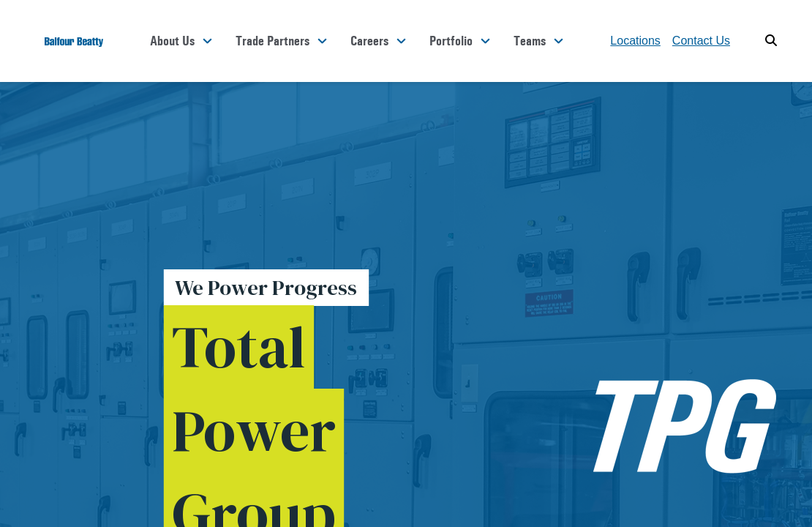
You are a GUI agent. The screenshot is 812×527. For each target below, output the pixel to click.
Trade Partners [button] (272, 41)
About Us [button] (172, 41)
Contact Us (701, 41)
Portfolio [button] (451, 41)
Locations (635, 41)
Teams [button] (530, 41)
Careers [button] (369, 41)
